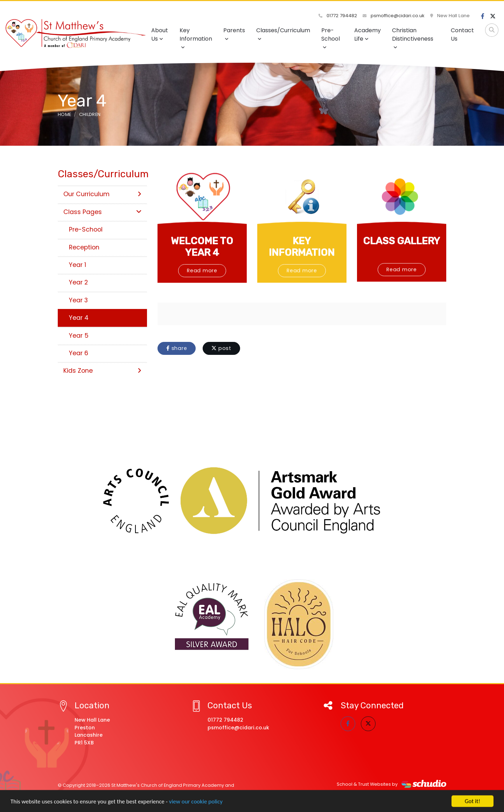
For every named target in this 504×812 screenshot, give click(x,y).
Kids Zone (102, 371)
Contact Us (462, 35)
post (221, 348)
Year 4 (79, 318)
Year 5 (79, 336)
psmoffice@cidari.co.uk (394, 16)
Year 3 (78, 300)
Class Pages (102, 212)
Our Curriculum (102, 194)
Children (90, 114)
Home (64, 114)
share (177, 348)
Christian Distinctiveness (413, 38)
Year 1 (78, 265)
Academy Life (367, 35)
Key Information (196, 38)
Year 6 (79, 353)
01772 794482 (338, 16)
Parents (234, 34)
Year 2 (78, 282)
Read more (202, 292)
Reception (84, 247)
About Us (160, 35)
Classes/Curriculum (283, 34)
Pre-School (331, 38)
